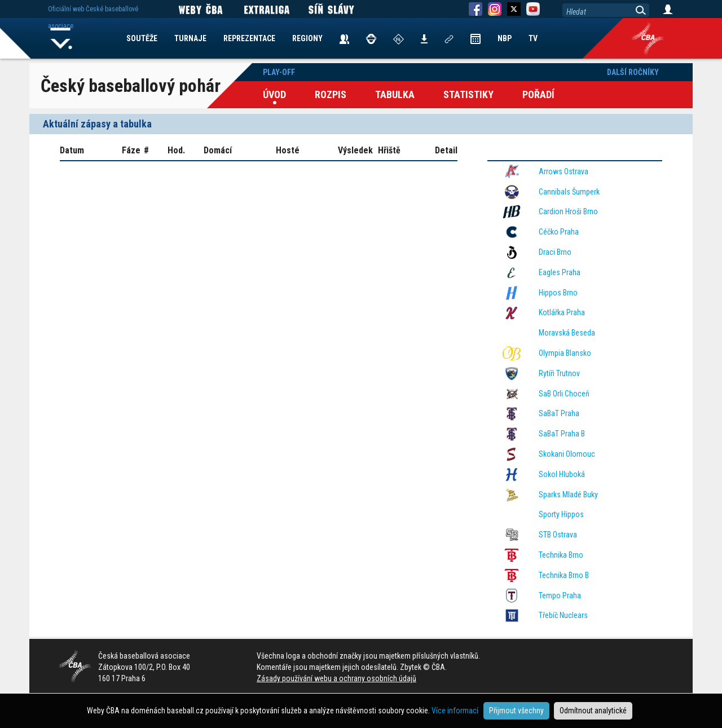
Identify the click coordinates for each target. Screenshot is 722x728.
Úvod (274, 94)
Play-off (279, 72)
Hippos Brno (558, 293)
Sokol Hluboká (562, 474)
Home (61, 38)
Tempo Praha (560, 595)
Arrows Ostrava (563, 171)
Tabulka (395, 94)
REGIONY (307, 38)
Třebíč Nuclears (563, 615)
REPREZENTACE (249, 38)
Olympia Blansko (565, 353)
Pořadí (538, 94)
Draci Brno (555, 252)
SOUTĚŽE (142, 38)
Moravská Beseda (567, 333)
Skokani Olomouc (567, 454)
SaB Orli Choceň (564, 394)
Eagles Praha (560, 272)
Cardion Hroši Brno (568, 211)
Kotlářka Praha (562, 312)
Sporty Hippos (561, 514)
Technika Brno (561, 555)
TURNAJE (190, 38)
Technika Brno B (564, 575)
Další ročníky (633, 72)
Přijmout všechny (516, 711)
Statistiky (468, 94)
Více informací (455, 711)
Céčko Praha (559, 232)
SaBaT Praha (559, 413)
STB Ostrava (558, 535)
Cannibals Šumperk (569, 192)
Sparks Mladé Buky (568, 495)
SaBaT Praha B (562, 434)
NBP (505, 38)
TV (533, 38)
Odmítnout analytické (593, 711)
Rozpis (331, 94)
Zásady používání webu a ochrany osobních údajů (336, 678)
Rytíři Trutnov (559, 373)
